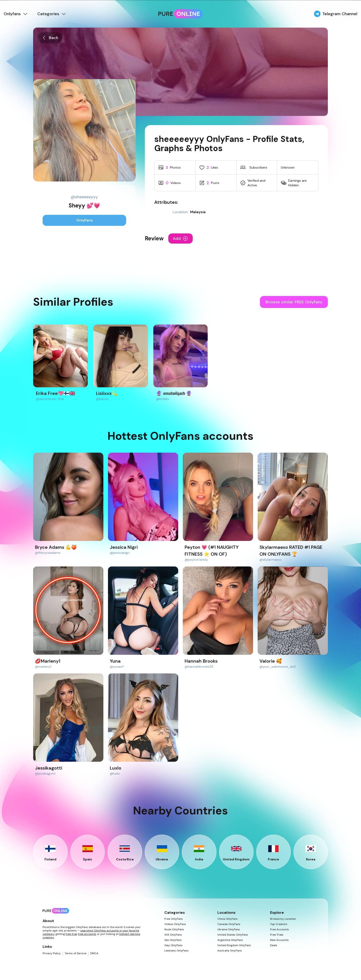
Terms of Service (76, 953)
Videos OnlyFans (175, 924)
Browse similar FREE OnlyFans (294, 302)
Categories (52, 14)
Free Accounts (279, 930)
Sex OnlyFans (173, 940)
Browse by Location (283, 919)
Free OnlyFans (174, 919)
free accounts (87, 934)
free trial (71, 934)
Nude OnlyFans (174, 930)
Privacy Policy (52, 953)
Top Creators (279, 924)
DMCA (94, 953)
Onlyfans (16, 14)
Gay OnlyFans (173, 945)
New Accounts (279, 940)
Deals (274, 945)
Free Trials (277, 935)
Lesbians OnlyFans (176, 951)
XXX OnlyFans (173, 935)
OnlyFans (84, 220)
